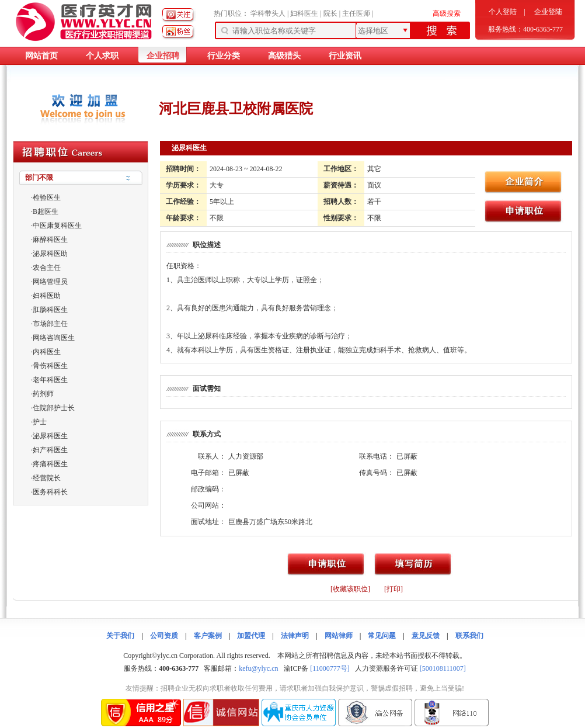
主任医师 (356, 13)
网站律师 (339, 636)
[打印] (394, 589)
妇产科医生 (50, 450)
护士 (40, 422)
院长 (330, 13)
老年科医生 (50, 380)
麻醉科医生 (50, 240)
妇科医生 (304, 13)
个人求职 (102, 56)
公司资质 (164, 636)
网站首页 (41, 56)
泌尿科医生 (50, 436)
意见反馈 (426, 636)
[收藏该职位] (350, 589)
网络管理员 (50, 282)
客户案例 (208, 636)
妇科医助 (47, 296)
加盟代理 (251, 636)
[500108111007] (443, 668)
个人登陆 (503, 12)
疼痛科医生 (50, 464)
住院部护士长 (54, 408)
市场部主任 (50, 324)
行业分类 (224, 56)
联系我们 (469, 636)
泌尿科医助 (50, 254)
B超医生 (46, 212)
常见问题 (382, 636)
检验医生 (47, 197)
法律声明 (295, 636)
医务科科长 (50, 492)
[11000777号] (330, 668)
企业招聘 (163, 56)
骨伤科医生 (50, 366)
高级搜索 (447, 13)
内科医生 (47, 352)
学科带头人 (268, 13)
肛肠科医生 (50, 310)
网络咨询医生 (54, 338)
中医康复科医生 (57, 226)
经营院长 (47, 478)
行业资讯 (345, 56)
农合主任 (47, 268)
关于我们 (120, 636)
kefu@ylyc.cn (258, 668)
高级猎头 (284, 56)
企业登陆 (548, 12)
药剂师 (43, 394)
